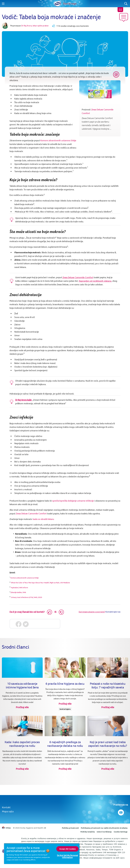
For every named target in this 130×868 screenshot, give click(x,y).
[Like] (50, 612)
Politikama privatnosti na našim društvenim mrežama (104, 828)
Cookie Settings (121, 832)
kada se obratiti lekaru (43, 519)
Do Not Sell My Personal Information (67, 856)
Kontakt (6, 807)
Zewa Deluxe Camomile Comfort (78, 277)
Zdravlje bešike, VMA (19, 592)
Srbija (6, 828)
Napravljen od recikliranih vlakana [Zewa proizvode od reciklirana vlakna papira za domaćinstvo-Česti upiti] (95, 281)
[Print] (116, 74)
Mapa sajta (8, 811)
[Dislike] (61, 612)
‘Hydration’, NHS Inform (19, 588)
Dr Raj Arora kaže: (24, 400)
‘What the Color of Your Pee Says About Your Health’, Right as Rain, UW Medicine (40, 583)
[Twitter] (26, 624)
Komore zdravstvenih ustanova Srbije (58, 140)
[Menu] (3, 4)
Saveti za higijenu (65, 709)
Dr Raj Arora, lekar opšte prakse (35, 26)
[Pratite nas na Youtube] (121, 812)
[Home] (57, 4)
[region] (42, 854)
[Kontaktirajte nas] (120, 10)
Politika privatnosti (70, 828)
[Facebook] (18, 624)
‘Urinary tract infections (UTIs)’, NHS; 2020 (26, 597)
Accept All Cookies (67, 849)
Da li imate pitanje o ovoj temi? (92, 612)
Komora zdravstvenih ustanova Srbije (25, 578)
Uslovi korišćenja (104, 832)
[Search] (126, 4)
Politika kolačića (88, 832)
